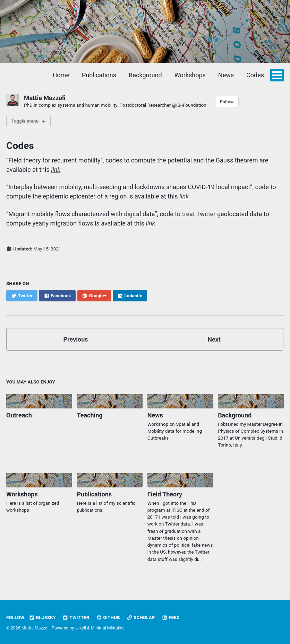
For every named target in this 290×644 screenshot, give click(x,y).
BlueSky (42, 617)
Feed (171, 617)
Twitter (76, 617)
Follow (227, 102)
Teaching (89, 415)
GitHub (108, 617)
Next (214, 339)
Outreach (19, 415)
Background (145, 75)
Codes (255, 75)
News (226, 75)
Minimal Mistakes (107, 628)
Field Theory (165, 494)
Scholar (141, 617)
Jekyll (80, 628)
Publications (99, 75)
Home (61, 75)
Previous (76, 339)
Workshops (190, 75)
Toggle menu (25, 121)
